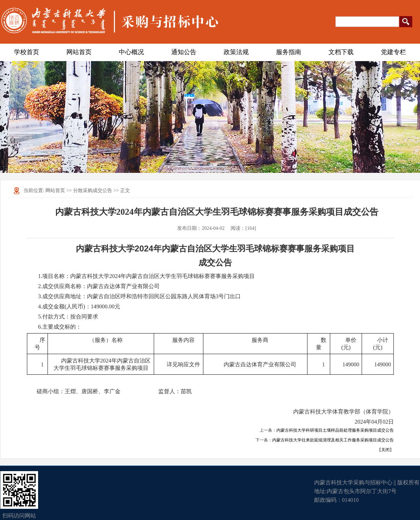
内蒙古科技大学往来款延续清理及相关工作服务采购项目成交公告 (333, 440)
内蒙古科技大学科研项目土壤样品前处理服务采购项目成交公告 (335, 430)
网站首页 (79, 52)
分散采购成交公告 (93, 191)
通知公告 (184, 52)
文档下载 (341, 52)
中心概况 (131, 52)
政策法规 (236, 52)
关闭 (385, 450)
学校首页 (27, 52)
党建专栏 (393, 52)
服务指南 (289, 52)
